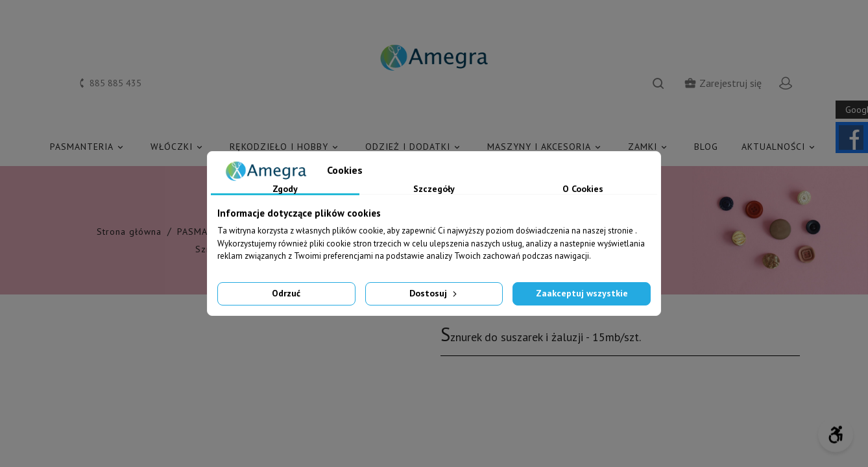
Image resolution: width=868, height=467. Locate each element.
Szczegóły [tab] (434, 189)
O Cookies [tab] (583, 189)
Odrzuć (286, 293)
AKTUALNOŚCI (780, 147)
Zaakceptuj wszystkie (582, 293)
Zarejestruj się (723, 83)
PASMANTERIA (89, 147)
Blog (706, 147)
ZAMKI (649, 147)
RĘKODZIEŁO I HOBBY (286, 147)
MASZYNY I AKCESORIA (546, 147)
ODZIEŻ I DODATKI (415, 147)
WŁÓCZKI (178, 147)
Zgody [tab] (285, 189)
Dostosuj (434, 293)
